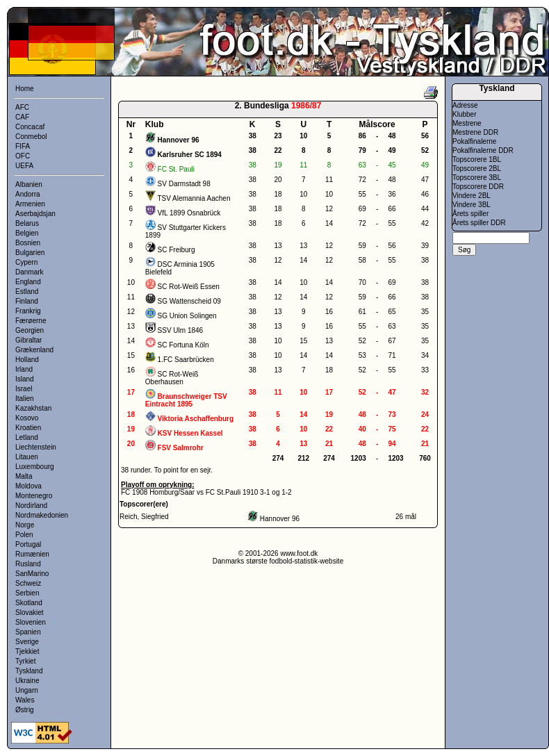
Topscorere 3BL (477, 178)
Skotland (29, 603)
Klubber (464, 114)
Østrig (25, 710)
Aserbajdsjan (35, 214)
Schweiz (28, 583)
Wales (25, 700)
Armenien (30, 204)
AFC (22, 107)
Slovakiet (30, 613)
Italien (25, 398)
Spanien (28, 632)
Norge (25, 525)
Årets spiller (470, 214)
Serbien (27, 593)
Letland (27, 437)
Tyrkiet (25, 661)
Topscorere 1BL (477, 159)
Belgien (27, 233)
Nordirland (31, 506)
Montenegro (34, 496)
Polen (24, 535)
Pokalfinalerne (474, 141)
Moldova (28, 486)
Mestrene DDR (475, 132)
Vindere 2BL (472, 196)
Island (25, 379)
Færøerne (31, 321)
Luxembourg (35, 467)
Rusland (28, 564)
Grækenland (34, 350)
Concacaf (30, 127)
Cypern (26, 262)
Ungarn (27, 690)
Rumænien (32, 554)
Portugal (28, 544)
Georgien (30, 330)
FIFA (23, 146)
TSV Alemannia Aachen (194, 198)
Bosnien (28, 243)
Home (25, 89)
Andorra (28, 194)
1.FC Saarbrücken (186, 360)
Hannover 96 (280, 519)
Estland (27, 291)
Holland (27, 360)
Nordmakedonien (42, 515)
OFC (23, 156)
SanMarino (32, 574)
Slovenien (31, 622)
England (28, 282)
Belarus (27, 223)
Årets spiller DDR (479, 223)
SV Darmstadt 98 (184, 184)
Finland (27, 301)
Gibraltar (28, 340)
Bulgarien (30, 253)
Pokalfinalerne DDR (483, 150)
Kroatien (28, 428)
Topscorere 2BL (477, 169)
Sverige (27, 642)
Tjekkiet (27, 651)
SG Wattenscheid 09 (189, 301)
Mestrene (467, 123)
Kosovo (27, 418)
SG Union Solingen (187, 316)
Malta (24, 476)
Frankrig (28, 311)
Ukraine (27, 681)
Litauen (27, 457)
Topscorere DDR (478, 187)
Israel (24, 389)
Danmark (30, 272)
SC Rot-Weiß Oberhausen (172, 378)
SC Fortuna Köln (183, 345)
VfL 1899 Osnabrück (189, 213)
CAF (22, 117)
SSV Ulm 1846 (181, 330)
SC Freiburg (177, 250)
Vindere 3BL (472, 205)
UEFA (24, 166)
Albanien (29, 184)
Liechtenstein (36, 447)
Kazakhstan (33, 408)
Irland (24, 369)
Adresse (465, 105)
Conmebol (31, 137)
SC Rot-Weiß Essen (189, 287)
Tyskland (29, 671)
